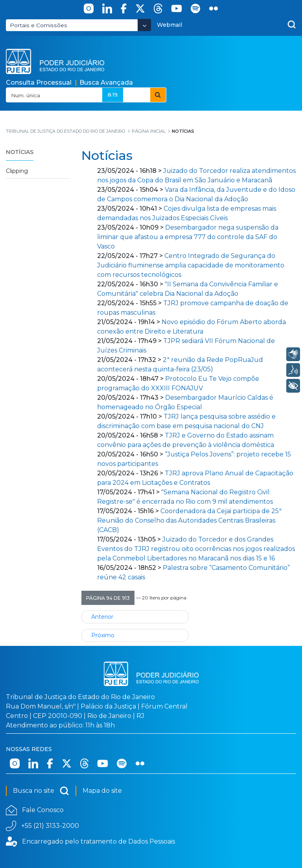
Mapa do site (102, 791)
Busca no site (41, 791)
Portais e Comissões (39, 25)
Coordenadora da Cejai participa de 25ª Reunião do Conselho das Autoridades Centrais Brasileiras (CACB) (189, 520)
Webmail (169, 25)
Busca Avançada (106, 83)
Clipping (17, 171)
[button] (108, 598)
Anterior (102, 617)
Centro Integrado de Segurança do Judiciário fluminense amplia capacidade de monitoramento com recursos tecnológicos (191, 265)
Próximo (103, 635)
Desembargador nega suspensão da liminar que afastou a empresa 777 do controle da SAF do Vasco (188, 237)
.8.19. (113, 95)
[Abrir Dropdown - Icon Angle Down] (144, 25)
